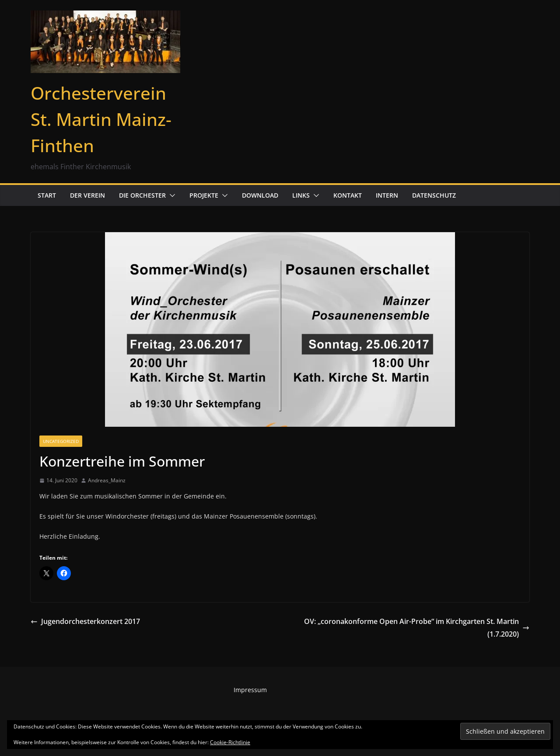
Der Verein (87, 195)
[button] (171, 195)
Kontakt (348, 195)
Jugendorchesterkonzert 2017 (85, 621)
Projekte (204, 195)
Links (301, 195)
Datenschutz (434, 195)
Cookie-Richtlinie (230, 742)
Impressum (250, 690)
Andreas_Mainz (107, 480)
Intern (387, 195)
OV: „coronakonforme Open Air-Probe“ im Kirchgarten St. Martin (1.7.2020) (417, 628)
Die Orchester (142, 195)
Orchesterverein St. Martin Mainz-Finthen (101, 119)
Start (47, 195)
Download (260, 195)
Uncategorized (61, 441)
